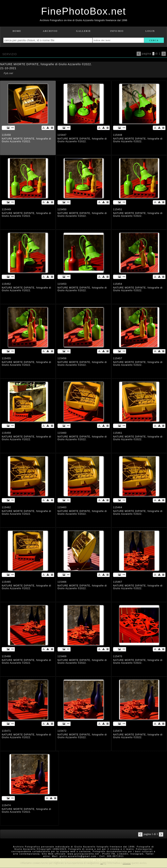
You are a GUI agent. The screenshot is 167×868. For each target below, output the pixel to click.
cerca (154, 40)
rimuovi (127, 863)
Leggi (103, 863)
